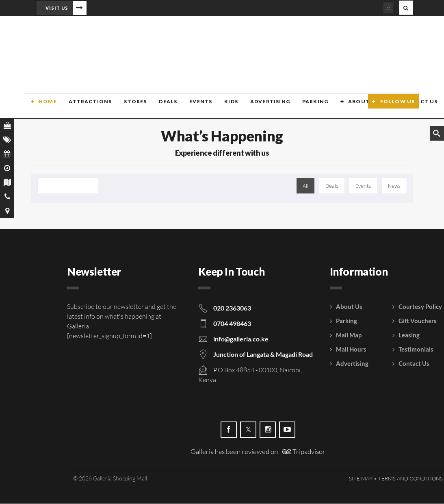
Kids (222, 107)
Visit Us (57, 8)
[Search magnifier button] (437, 133)
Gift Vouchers (418, 321)
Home (42, 107)
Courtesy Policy (420, 307)
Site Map (361, 479)
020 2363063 (232, 308)
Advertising (260, 107)
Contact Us (414, 364)
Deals (160, 107)
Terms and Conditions (410, 479)
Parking (304, 107)
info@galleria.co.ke (241, 339)
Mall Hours (351, 350)
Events (192, 107)
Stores (128, 107)
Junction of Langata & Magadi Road (263, 355)
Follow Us (398, 107)
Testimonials (416, 350)
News (394, 186)
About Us (352, 107)
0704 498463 (232, 324)
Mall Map (349, 335)
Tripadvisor (304, 452)
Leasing (409, 335)
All (305, 186)
